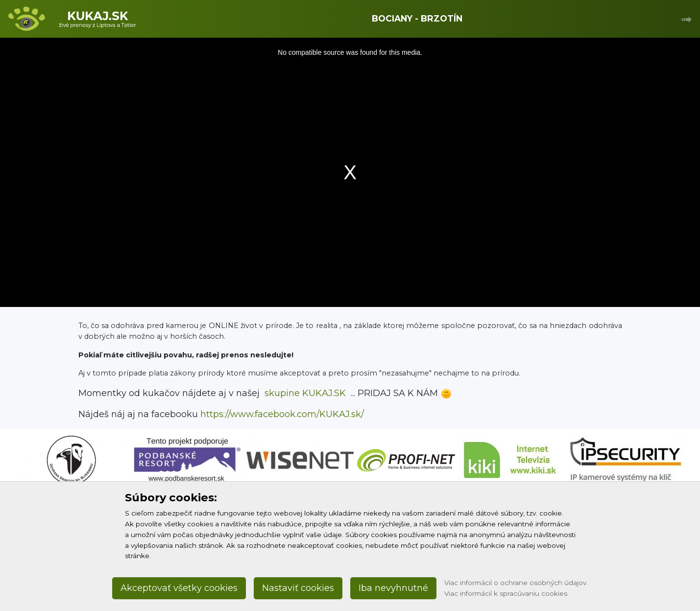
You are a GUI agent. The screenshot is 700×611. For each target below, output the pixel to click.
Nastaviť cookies (298, 588)
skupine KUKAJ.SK (305, 393)
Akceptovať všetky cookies (179, 588)
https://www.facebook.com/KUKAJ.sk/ (282, 414)
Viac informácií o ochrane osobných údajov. (516, 583)
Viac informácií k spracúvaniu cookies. (507, 593)
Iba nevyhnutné (393, 588)
